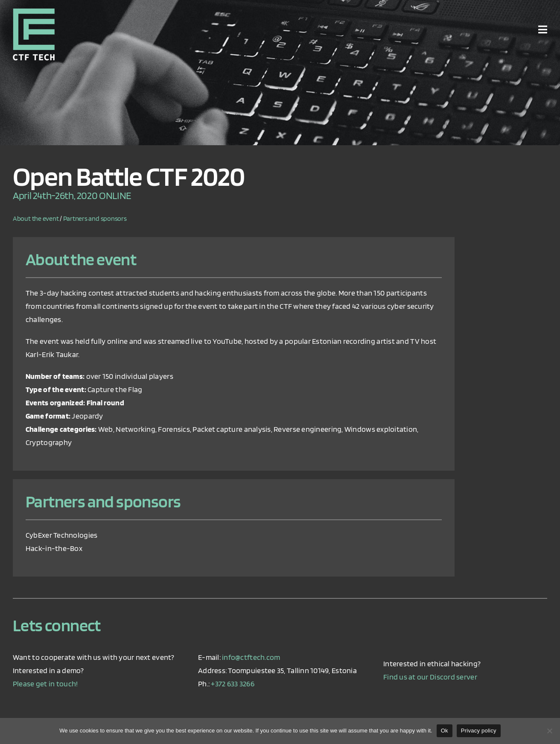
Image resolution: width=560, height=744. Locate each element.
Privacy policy (479, 731)
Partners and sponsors (95, 218)
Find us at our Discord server (430, 677)
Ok (445, 731)
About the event (36, 218)
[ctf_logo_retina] (34, 12)
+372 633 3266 (233, 684)
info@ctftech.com (251, 657)
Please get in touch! (45, 684)
